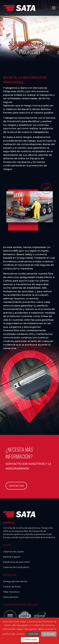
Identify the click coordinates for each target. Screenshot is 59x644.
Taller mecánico (11, 592)
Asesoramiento (11, 597)
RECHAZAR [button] (49, 634)
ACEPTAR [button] (33, 634)
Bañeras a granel (12, 557)
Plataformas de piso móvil (16, 562)
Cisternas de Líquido (14, 552)
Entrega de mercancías (15, 581)
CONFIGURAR (30, 640)
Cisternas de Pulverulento (16, 567)
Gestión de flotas (12, 587)
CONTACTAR (16, 486)
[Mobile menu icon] (54, 8)
